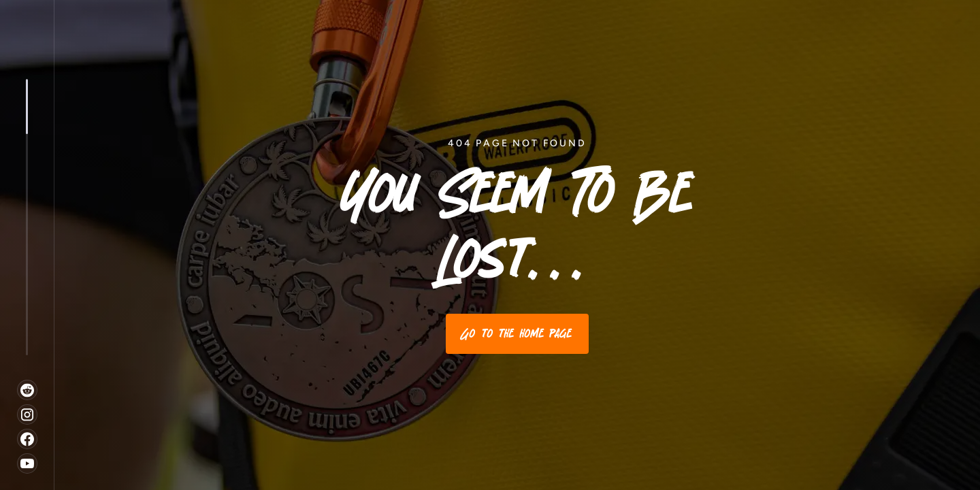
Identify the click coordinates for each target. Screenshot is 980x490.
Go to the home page (517, 333)
